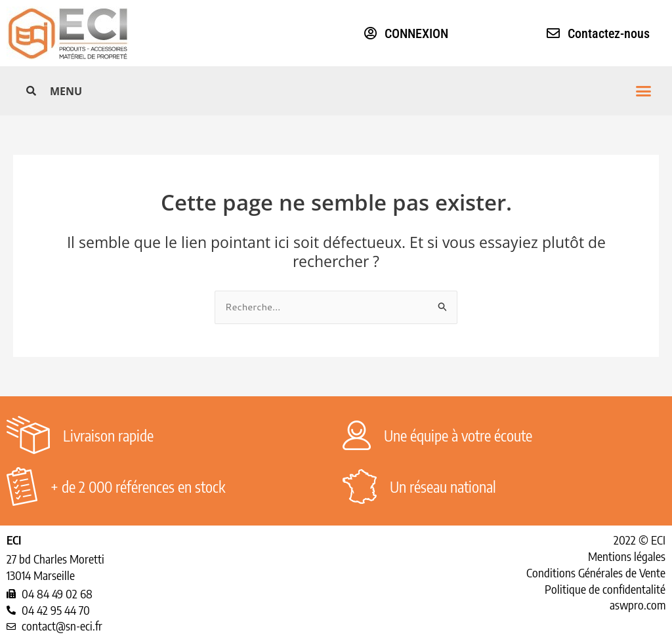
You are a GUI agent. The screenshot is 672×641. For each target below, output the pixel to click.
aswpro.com (638, 605)
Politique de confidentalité (605, 589)
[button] (351, 91)
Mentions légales (627, 556)
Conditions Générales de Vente (596, 572)
